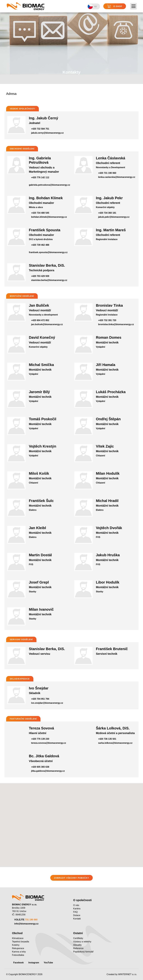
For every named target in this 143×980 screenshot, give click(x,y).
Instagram (34, 963)
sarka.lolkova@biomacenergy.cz (115, 743)
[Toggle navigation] (134, 6)
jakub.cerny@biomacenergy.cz (47, 133)
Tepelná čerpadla (21, 942)
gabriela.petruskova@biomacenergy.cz (50, 185)
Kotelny (16, 945)
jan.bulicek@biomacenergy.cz (47, 324)
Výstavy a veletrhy (82, 942)
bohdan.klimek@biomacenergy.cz (49, 217)
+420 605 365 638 (40, 767)
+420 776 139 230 (40, 739)
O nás (76, 905)
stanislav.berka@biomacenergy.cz (49, 280)
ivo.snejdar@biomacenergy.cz (47, 703)
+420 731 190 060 (107, 173)
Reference (78, 948)
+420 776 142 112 (40, 177)
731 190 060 (31, 920)
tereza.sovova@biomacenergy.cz (49, 743)
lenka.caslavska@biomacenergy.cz (117, 177)
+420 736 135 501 (107, 739)
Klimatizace (18, 938)
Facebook (19, 963)
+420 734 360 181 (107, 213)
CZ (92, 7)
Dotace (77, 915)
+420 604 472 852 (40, 320)
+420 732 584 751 (40, 129)
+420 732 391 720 (107, 320)
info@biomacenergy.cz (26, 924)
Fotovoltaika (18, 955)
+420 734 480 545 (40, 213)
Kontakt (77, 919)
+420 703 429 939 (40, 276)
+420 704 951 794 (40, 699)
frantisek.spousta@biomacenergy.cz (48, 252)
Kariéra (77, 909)
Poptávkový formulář (83, 952)
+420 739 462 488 (40, 245)
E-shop (115, 6)
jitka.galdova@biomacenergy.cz (48, 771)
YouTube (48, 963)
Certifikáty (78, 938)
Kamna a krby (19, 952)
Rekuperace (18, 948)
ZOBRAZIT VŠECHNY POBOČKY (71, 878)
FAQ (75, 912)
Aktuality (77, 945)
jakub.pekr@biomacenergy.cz (114, 217)
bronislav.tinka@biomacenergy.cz (116, 324)
